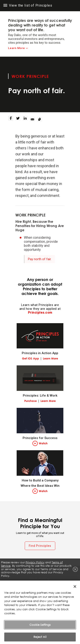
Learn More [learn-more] (17, 48)
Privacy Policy (35, 562)
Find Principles (40, 546)
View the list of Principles (28, 5)
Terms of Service (40, 585)
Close (75, 569)
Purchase (31, 401)
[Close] (75, 593)
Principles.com (40, 313)
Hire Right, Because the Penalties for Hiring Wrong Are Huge (40, 226)
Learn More (50, 358)
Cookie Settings (40, 631)
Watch (43, 443)
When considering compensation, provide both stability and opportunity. (41, 244)
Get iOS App (31, 358)
